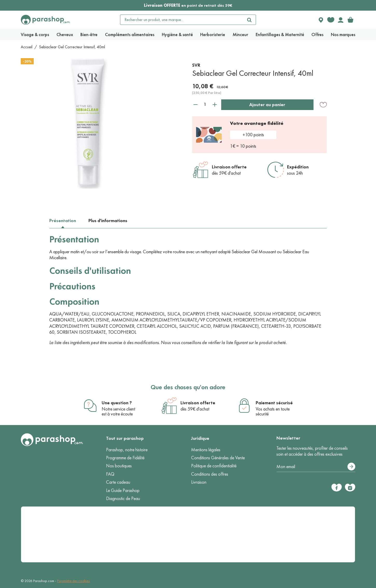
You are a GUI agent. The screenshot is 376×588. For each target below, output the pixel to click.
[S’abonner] (351, 467)
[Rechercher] (249, 20)
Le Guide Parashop (123, 490)
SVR (196, 65)
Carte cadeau (118, 482)
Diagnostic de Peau (123, 498)
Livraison (199, 482)
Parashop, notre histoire (127, 450)
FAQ (110, 474)
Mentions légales (206, 450)
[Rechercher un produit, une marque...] (182, 20)
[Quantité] (205, 104)
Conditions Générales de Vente (218, 458)
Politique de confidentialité (214, 466)
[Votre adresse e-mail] (316, 467)
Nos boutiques (119, 466)
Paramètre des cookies (73, 581)
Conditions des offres (210, 474)
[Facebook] (337, 488)
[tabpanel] (188, 290)
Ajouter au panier (267, 105)
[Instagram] (350, 488)
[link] (350, 20)
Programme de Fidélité (125, 458)
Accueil (27, 47)
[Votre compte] (340, 20)
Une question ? (117, 403)
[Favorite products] (331, 20)
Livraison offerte (229, 167)
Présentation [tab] (63, 221)
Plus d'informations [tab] (108, 221)
